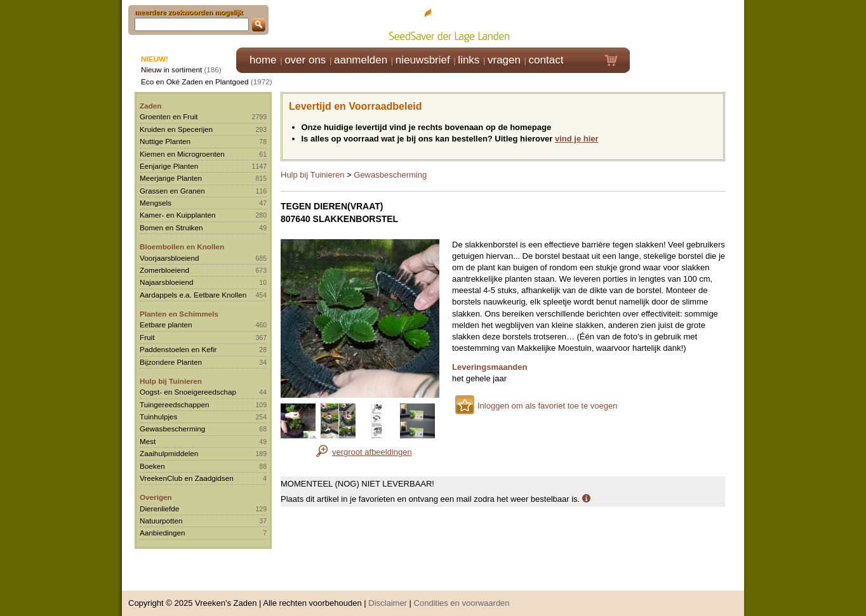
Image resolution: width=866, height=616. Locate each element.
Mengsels (156, 203)
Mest (148, 441)
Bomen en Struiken (171, 227)
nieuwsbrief (423, 60)
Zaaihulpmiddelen (169, 453)
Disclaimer (388, 597)
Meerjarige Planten (171, 178)
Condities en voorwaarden (462, 597)
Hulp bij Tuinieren (171, 381)
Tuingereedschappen (174, 404)
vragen (504, 60)
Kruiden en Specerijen (176, 129)
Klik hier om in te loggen (687, 23)
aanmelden (361, 60)
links (469, 60)
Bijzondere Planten (171, 362)
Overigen (156, 497)
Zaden (150, 106)
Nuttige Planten (165, 141)
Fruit (147, 337)
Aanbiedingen (163, 533)
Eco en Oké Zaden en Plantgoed (195, 82)
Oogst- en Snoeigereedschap (188, 392)
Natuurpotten (161, 521)
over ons (305, 60)
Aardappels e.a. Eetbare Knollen (193, 295)
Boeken (152, 466)
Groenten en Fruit (169, 116)
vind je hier (577, 139)
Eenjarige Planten (169, 166)
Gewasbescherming (172, 429)
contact (546, 60)
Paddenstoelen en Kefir (178, 349)
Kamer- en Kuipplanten (178, 215)
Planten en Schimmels (179, 314)
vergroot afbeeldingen (372, 452)
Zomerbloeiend (164, 270)
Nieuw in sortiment (171, 69)
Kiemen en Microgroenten (182, 154)
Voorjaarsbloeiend (170, 258)
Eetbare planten (166, 324)
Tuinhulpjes (158, 416)
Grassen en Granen (172, 191)
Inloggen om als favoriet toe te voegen (547, 406)
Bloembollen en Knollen (182, 246)
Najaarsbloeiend (166, 282)
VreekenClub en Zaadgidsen (187, 478)
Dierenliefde (159, 508)
